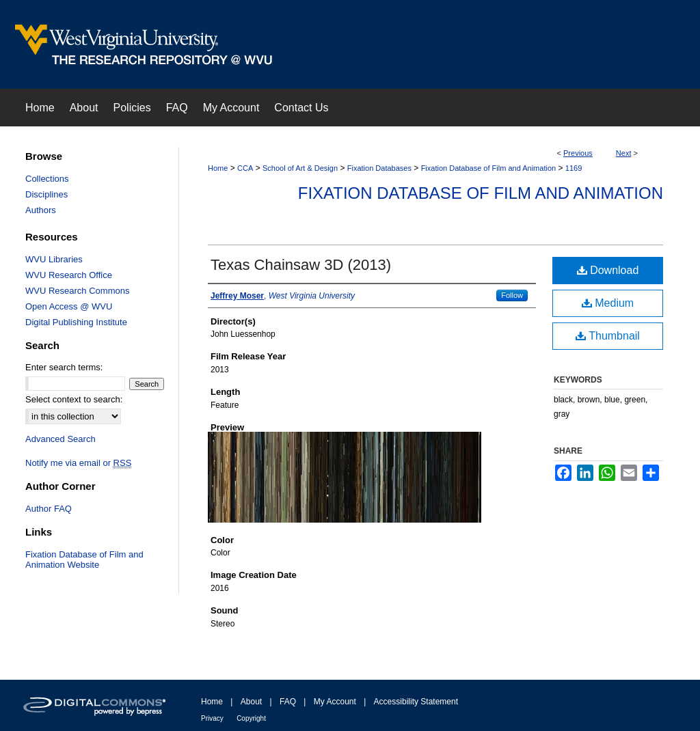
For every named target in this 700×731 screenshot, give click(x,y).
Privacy (212, 718)
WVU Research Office (69, 275)
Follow (512, 295)
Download (608, 270)
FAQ (288, 702)
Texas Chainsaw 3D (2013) (301, 265)
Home (218, 168)
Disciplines (46, 194)
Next (624, 153)
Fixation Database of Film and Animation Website (84, 560)
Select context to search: (74, 399)
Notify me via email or (78, 463)
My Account (335, 702)
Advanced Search (60, 439)
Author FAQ (49, 509)
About (251, 702)
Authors (41, 210)
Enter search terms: (64, 367)
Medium (608, 303)
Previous (578, 153)
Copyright (251, 718)
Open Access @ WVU (69, 306)
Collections (47, 179)
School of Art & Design (300, 168)
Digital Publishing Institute (76, 322)
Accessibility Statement (416, 702)
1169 (574, 168)
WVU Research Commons (77, 291)
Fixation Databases (379, 168)
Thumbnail (608, 336)
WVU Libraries (54, 259)
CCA (245, 168)
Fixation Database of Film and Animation (489, 168)
